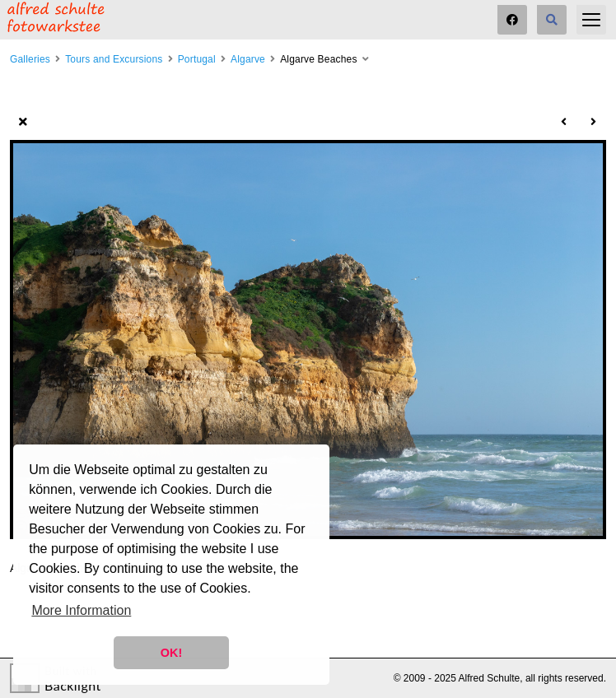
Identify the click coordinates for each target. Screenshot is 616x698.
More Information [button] (81, 610)
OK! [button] (171, 653)
